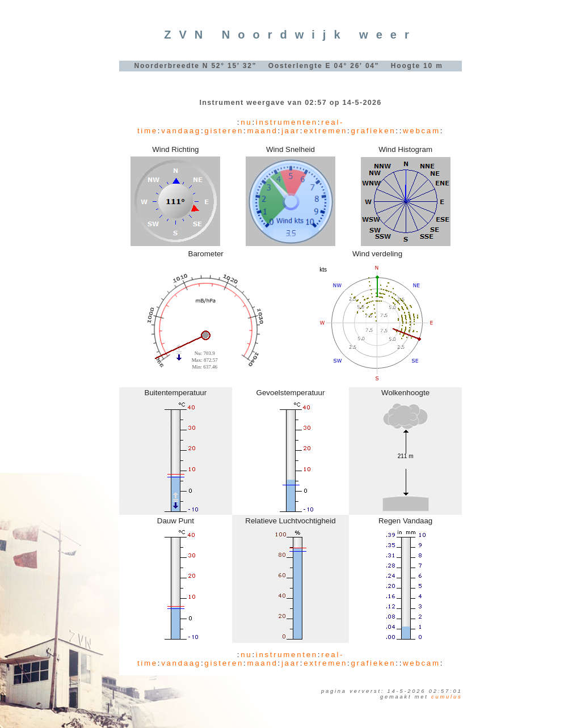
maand (262, 131)
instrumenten (287, 122)
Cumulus (447, 697)
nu (246, 122)
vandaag (181, 131)
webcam (422, 131)
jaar (291, 131)
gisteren (224, 131)
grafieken (373, 131)
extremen (325, 131)
